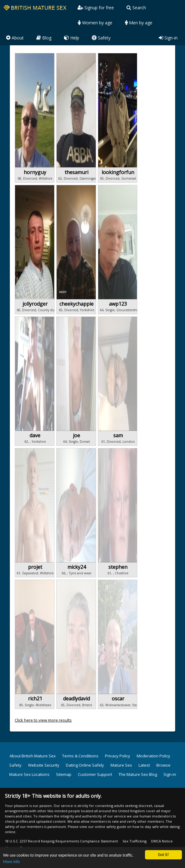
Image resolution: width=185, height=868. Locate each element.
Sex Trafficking (135, 841)
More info (11, 862)
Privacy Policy (118, 756)
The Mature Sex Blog (138, 774)
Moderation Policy (153, 756)
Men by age (139, 23)
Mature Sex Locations (29, 774)
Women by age (95, 23)
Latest (144, 765)
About (15, 38)
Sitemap (64, 774)
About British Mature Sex (33, 756)
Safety (101, 38)
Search (136, 8)
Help (72, 38)
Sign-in (168, 38)
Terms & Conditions (80, 756)
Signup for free (96, 8)
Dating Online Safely (85, 765)
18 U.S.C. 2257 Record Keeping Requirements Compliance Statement (61, 841)
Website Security (44, 765)
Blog (44, 38)
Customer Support (95, 774)
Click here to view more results (43, 720)
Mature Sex (121, 765)
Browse (163, 765)
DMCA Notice (162, 841)
